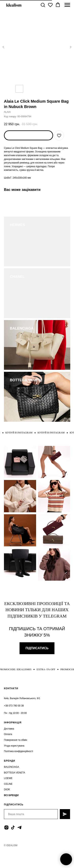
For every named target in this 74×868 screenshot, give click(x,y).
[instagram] (6, 827)
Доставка (9, 729)
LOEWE (8, 778)
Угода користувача (14, 746)
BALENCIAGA (22, 328)
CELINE (8, 784)
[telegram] (19, 827)
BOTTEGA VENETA (26, 380)
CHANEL (17, 277)
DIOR (7, 790)
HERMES (17, 225)
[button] (43, 5)
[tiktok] (13, 827)
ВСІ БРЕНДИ (11, 795)
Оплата (8, 734)
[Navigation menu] (67, 5)
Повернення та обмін (15, 740)
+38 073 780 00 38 (14, 706)
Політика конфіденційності (19, 751)
